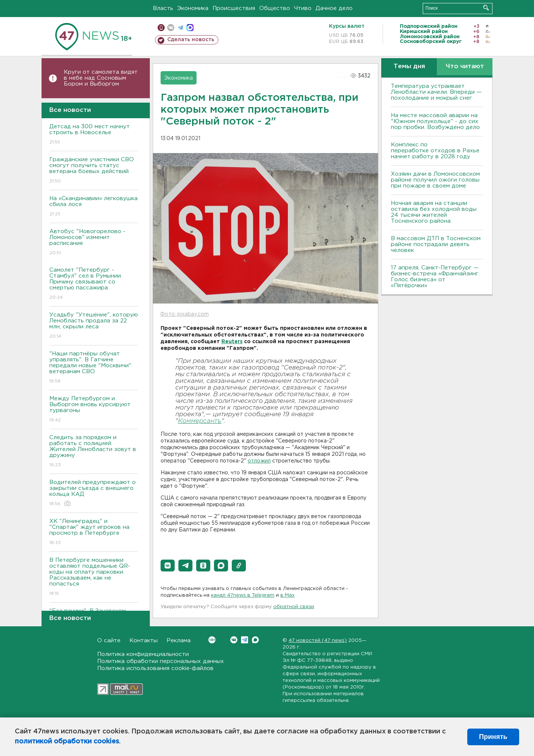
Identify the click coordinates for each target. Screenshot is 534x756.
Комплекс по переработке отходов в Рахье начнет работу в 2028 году (435, 151)
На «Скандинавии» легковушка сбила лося (94, 207)
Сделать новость (191, 40)
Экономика (193, 8)
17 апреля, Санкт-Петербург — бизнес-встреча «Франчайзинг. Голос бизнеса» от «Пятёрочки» (435, 277)
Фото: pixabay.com (184, 314)
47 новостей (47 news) (318, 641)
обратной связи (294, 607)
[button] (168, 566)
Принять (493, 737)
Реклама (179, 641)
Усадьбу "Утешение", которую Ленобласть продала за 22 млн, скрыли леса (94, 326)
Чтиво (303, 8)
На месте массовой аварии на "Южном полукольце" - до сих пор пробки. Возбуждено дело (435, 121)
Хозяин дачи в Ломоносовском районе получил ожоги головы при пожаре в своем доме (435, 180)
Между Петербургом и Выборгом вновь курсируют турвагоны (94, 410)
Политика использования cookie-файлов (155, 668)
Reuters (232, 342)
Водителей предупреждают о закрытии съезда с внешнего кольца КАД (94, 493)
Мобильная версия (161, 28)
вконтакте (171, 28)
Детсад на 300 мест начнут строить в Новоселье (94, 135)
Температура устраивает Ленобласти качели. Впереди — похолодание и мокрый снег (436, 92)
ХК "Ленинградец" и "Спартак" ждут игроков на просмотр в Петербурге (94, 532)
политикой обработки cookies (67, 742)
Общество (275, 8)
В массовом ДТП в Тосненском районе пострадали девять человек (436, 244)
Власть (163, 8)
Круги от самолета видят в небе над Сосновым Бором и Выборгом (101, 78)
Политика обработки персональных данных (161, 661)
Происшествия (234, 8)
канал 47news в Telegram (243, 595)
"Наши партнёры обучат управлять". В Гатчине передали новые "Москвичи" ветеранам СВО (94, 368)
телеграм (180, 28)
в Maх (287, 595)
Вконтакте (212, 640)
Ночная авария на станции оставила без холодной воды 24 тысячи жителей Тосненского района (434, 212)
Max (255, 640)
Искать (486, 8)
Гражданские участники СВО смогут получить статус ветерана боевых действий (94, 171)
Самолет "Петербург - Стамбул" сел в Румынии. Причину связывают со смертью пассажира (94, 284)
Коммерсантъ (200, 421)
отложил (259, 461)
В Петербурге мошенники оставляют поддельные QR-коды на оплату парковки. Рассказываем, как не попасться (94, 577)
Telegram (245, 640)
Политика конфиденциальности (143, 654)
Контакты (144, 641)
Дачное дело (334, 8)
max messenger (190, 28)
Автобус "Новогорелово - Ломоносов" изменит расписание (94, 243)
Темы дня (409, 67)
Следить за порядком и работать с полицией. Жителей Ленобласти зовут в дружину (94, 452)
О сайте (109, 641)
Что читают (465, 67)
